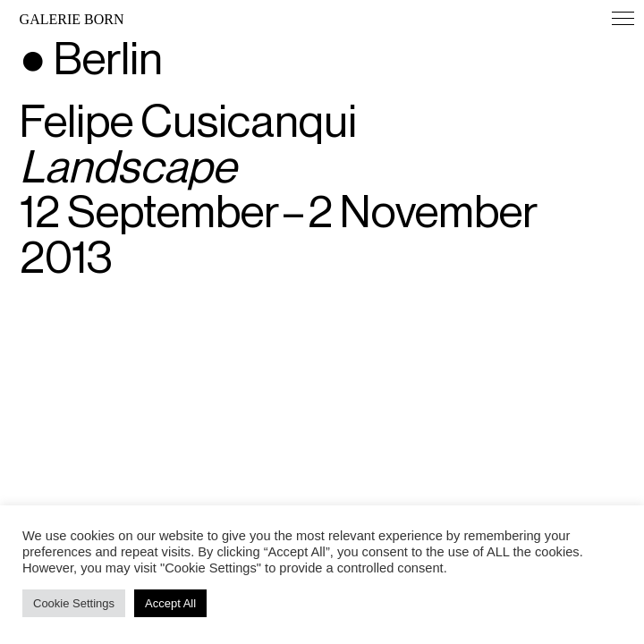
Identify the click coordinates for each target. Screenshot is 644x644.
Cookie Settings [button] (74, 603)
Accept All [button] (170, 603)
